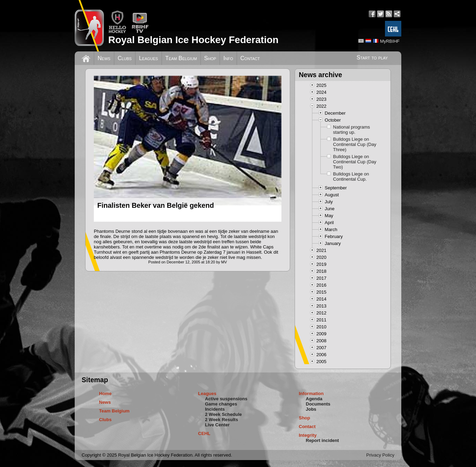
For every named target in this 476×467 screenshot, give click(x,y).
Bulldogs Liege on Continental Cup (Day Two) (355, 162)
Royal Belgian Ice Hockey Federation (193, 40)
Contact (250, 58)
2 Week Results (221, 420)
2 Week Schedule (223, 414)
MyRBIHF (390, 41)
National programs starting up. (352, 130)
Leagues (149, 58)
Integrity (308, 435)
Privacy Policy (380, 455)
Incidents (215, 409)
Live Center (217, 425)
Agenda (314, 399)
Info (228, 58)
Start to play (372, 58)
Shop (210, 58)
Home (105, 394)
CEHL (204, 433)
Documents (318, 404)
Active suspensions (226, 399)
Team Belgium (181, 58)
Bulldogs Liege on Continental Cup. (351, 177)
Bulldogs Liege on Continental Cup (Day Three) (355, 144)
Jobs (311, 409)
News (104, 58)
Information (311, 394)
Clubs (125, 58)
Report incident (322, 440)
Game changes (221, 404)
